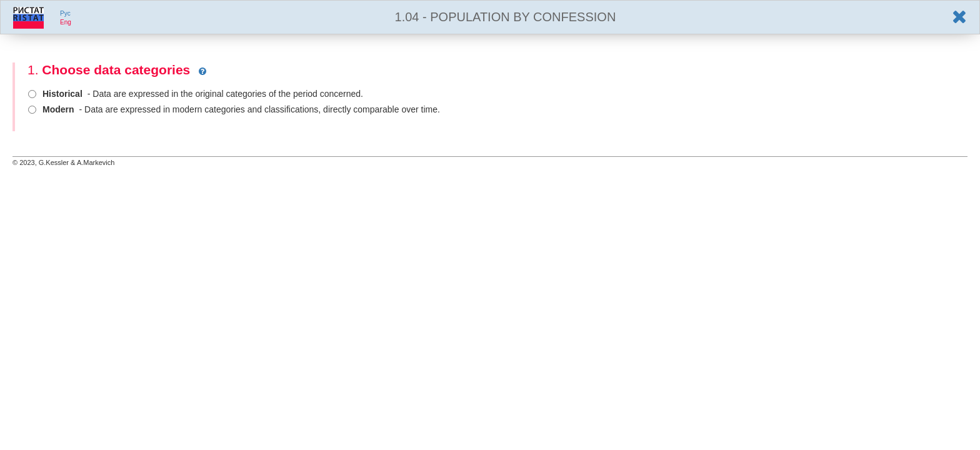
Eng (66, 22)
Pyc (65, 13)
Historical (62, 94)
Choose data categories (116, 70)
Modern (58, 109)
